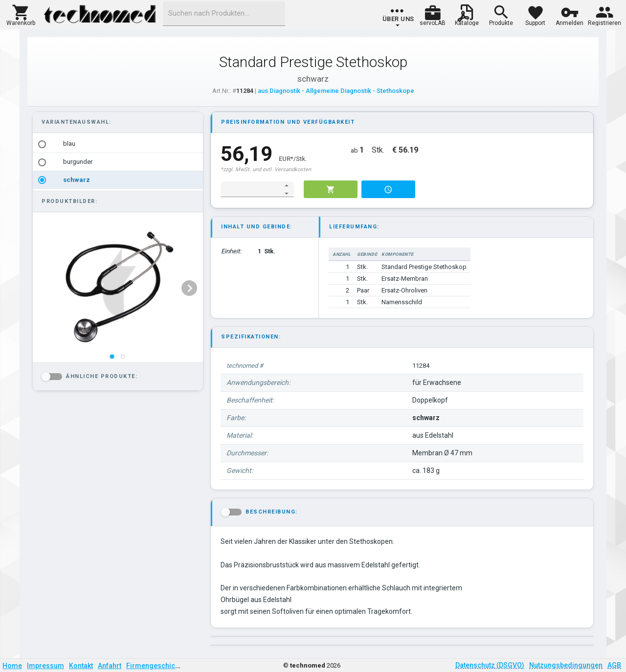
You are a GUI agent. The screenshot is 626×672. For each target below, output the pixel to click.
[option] (118, 144)
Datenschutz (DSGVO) (490, 665)
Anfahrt (110, 666)
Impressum (45, 666)
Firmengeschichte (156, 666)
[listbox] (118, 162)
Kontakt (81, 666)
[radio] (42, 144)
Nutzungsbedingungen (566, 665)
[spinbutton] (251, 189)
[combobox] (224, 14)
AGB (614, 665)
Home (12, 666)
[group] (398, 17)
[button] (21, 14)
